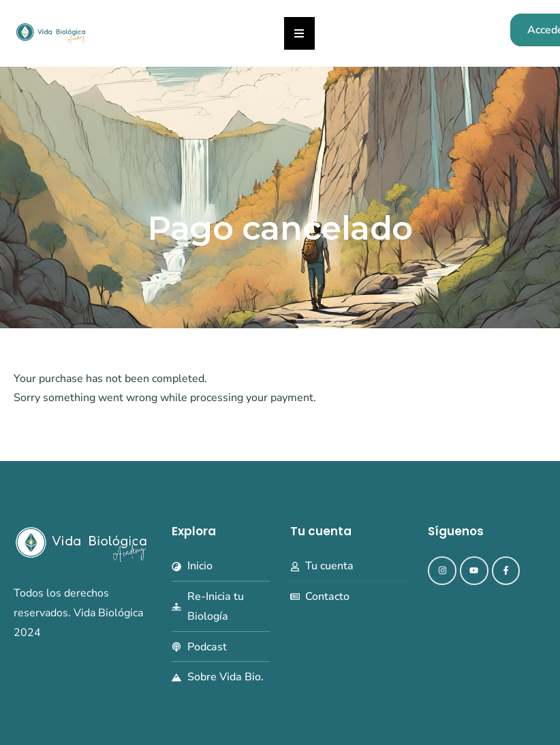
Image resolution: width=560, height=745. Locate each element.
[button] (299, 33)
